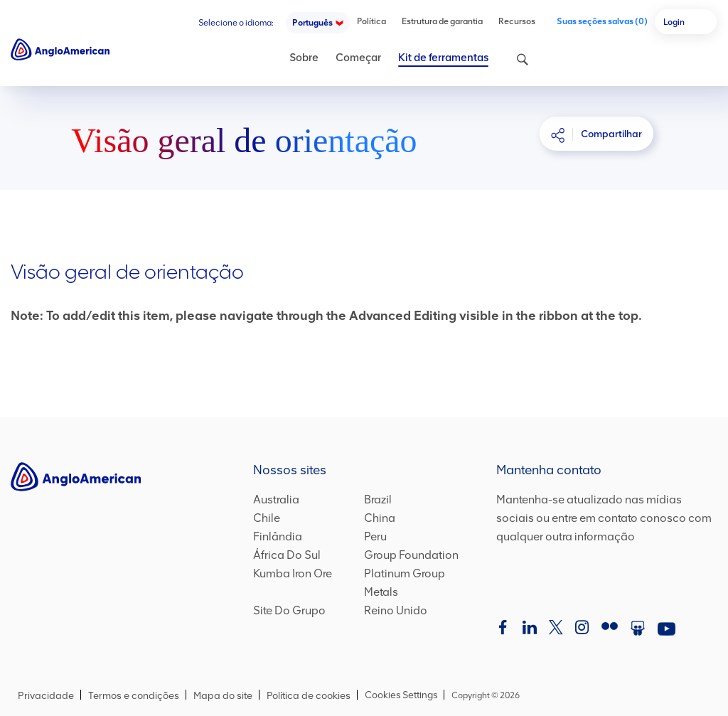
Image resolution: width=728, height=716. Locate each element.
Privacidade (46, 696)
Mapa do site (223, 696)
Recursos (517, 21)
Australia (276, 500)
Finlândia (278, 537)
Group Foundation (411, 555)
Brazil (378, 500)
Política (371, 21)
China (380, 518)
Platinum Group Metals (419, 583)
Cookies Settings (397, 695)
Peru (375, 537)
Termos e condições (134, 696)
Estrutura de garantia (442, 21)
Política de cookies (309, 696)
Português (312, 23)
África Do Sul (287, 555)
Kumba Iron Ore (293, 574)
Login (674, 22)
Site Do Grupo (289, 611)
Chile (267, 518)
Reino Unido (396, 611)
